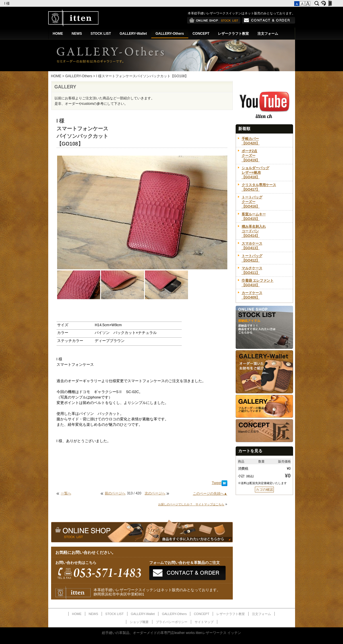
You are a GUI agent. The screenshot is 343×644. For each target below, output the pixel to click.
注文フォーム (268, 34)
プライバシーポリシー (172, 622)
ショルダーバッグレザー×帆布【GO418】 (255, 173)
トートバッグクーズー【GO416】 (252, 202)
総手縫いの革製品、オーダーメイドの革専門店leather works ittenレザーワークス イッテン (171, 633)
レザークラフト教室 (233, 34)
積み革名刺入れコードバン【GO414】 (254, 231)
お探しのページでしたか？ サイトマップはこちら (191, 504)
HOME (58, 34)
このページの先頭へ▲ (210, 494)
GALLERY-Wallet (133, 34)
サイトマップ (204, 622)
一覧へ (66, 493)
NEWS (77, 34)
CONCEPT (201, 34)
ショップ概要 (139, 622)
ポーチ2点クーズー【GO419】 (251, 156)
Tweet (217, 483)
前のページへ (115, 493)
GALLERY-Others (170, 34)
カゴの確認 (264, 490)
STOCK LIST (101, 34)
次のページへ (155, 493)
